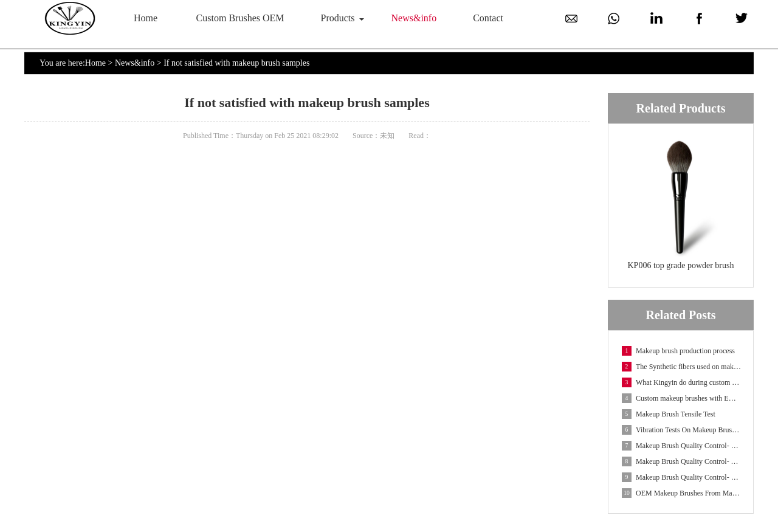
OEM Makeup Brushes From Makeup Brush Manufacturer (681, 493)
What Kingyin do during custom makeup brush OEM (681, 382)
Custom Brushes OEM (240, 18)
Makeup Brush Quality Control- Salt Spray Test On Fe (681, 477)
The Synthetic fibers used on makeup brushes (681, 367)
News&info (414, 18)
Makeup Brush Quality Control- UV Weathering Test (681, 446)
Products (338, 18)
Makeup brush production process (678, 351)
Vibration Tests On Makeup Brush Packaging (681, 430)
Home (146, 18)
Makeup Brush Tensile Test (669, 414)
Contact (488, 18)
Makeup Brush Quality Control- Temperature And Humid (681, 461)
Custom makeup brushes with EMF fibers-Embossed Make (681, 398)
